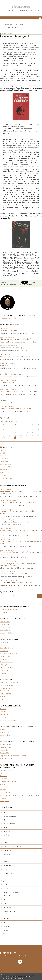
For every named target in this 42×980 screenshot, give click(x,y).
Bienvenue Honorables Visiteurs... (24, 574)
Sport (5, 922)
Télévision (7, 926)
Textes (6, 930)
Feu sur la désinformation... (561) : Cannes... (16, 356)
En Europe (7, 858)
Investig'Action (5, 792)
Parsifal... (3, 400)
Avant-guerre (4, 801)
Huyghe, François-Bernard (9, 654)
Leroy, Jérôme (5, 642)
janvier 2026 (4, 461)
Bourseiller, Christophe (8, 648)
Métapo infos (21, 6)
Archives (6, 812)
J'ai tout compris (5, 694)
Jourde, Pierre (5, 673)
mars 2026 (4, 456)
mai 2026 (3, 450)
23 (39, 435)
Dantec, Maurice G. (7, 662)
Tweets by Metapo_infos (8, 318)
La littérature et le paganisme (10, 720)
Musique (6, 900)
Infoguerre (4, 779)
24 (3, 438)
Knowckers (4, 798)
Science (6, 915)
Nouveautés (7, 903)
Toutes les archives (7, 479)
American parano (6, 758)
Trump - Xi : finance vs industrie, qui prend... (16, 409)
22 (33, 435)
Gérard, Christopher (7, 667)
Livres (19, 285)
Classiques (7, 831)
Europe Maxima (5, 688)
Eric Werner (4, 612)
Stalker (2, 729)
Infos (5, 877)
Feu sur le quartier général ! (9, 683)
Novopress (4, 776)
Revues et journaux (10, 911)
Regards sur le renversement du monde (13, 756)
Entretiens (7, 862)
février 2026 (4, 459)
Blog (5, 820)
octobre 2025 (5, 470)
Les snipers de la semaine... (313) (12, 348)
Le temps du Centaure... (9, 330)
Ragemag (3, 696)
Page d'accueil (19, 24)
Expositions (7, 865)
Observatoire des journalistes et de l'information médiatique (20, 795)
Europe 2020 (4, 753)
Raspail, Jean (4, 665)
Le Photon (4, 717)
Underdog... (4, 365)
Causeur (3, 784)
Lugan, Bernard (5, 659)
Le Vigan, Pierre (5, 670)
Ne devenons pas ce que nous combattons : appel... (19, 391)
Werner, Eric (4, 651)
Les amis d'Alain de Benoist (9, 609)
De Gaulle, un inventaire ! (13, 27)
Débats (6, 843)
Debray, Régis (5, 645)
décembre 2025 (5, 464)
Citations (6, 827)
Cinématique (4, 732)
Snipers (6, 919)
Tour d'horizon (8, 934)
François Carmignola (8, 531)
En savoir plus (24, 978)
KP (1, 522)
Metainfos (3, 699)
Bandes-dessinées (10, 816)
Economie (7, 854)
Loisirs (6, 888)
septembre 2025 (6, 472)
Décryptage (7, 850)
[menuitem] (9, 24)
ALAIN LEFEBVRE (7, 492)
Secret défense (5, 630)
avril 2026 (3, 453)
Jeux (5, 881)
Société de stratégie (7, 627)
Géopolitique (8, 873)
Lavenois (3, 511)
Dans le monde (8, 839)
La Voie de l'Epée (6, 633)
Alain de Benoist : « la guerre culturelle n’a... (16, 339)
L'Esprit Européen (6, 747)
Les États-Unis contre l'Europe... (21, 582)
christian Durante (6, 502)
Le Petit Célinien (6, 735)
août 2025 (3, 475)
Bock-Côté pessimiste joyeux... (11, 374)
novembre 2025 (5, 467)
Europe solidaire (6, 745)
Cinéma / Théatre (9, 824)
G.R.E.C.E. (3, 709)
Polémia (3, 773)
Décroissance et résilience (12, 847)
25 (9, 438)
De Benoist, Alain (6, 656)
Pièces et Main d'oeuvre (8, 781)
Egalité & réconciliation (8, 685)
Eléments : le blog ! (6, 714)
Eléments (3, 712)
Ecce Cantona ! (9, 24)
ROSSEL (3, 582)
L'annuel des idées (6, 787)
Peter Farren (5, 552)
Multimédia (7, 896)
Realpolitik (4, 750)
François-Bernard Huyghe (9, 770)
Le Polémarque (5, 624)
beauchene (4, 574)
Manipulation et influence (12, 892)
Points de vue (8, 907)
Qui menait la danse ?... (9, 383)
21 (27, 435)
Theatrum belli (5, 622)
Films (5, 869)
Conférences (8, 835)
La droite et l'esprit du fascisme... (17, 522)
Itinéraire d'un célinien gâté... (26, 502)
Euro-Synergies (5, 691)
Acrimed (3, 790)
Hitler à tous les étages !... (15, 36)
